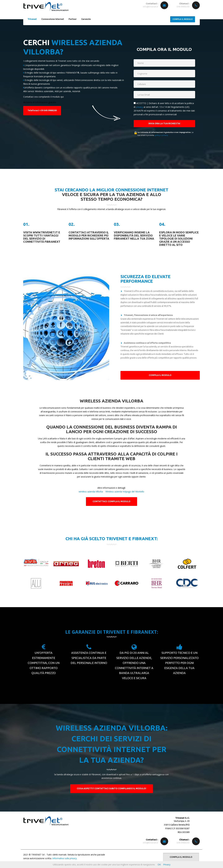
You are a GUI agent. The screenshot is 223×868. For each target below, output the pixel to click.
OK (159, 865)
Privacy (167, 865)
